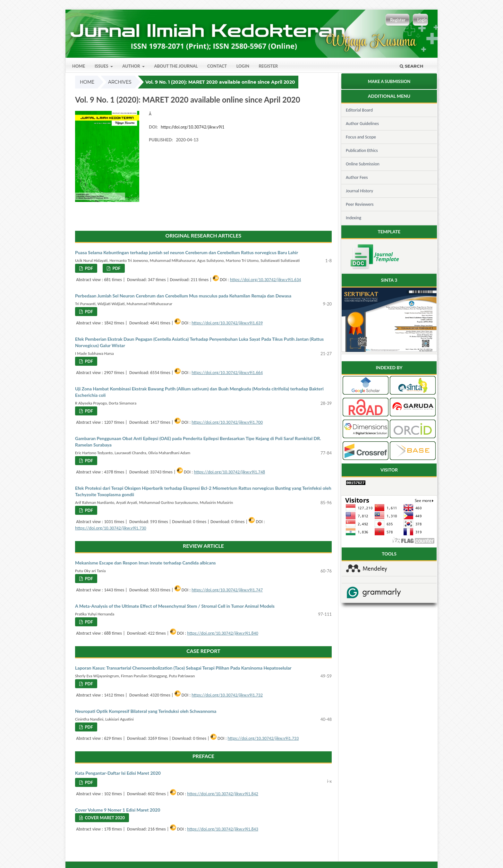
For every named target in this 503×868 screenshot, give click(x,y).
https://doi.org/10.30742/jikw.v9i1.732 (227, 695)
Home (79, 66)
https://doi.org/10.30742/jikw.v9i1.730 (111, 528)
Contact (217, 66)
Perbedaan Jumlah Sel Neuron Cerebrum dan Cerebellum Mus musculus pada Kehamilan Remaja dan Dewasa (183, 296)
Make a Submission (389, 81)
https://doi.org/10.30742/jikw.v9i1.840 (223, 633)
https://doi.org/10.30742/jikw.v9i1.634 (266, 280)
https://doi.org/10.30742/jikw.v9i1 (192, 127)
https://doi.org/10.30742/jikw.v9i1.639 (227, 323)
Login (243, 66)
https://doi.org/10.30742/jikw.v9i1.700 (227, 422)
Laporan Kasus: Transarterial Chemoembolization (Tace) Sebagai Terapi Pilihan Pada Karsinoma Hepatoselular (183, 668)
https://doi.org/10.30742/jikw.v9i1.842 (223, 794)
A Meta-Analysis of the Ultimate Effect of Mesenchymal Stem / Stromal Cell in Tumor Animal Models (175, 606)
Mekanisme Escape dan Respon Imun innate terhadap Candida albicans (145, 563)
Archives (120, 82)
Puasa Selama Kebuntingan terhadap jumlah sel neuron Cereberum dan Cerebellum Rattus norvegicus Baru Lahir (187, 252)
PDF (88, 268)
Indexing (354, 218)
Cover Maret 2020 (104, 818)
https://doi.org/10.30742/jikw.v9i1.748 (229, 472)
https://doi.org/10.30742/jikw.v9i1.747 (227, 590)
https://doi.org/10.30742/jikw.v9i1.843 (223, 829)
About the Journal (176, 66)
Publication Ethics (362, 150)
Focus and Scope (361, 137)
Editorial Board (359, 110)
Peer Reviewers (360, 204)
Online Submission (363, 164)
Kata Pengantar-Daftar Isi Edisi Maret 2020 (118, 773)
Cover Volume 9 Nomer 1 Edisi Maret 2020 (118, 810)
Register (268, 66)
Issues (102, 66)
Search (412, 66)
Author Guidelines (362, 124)
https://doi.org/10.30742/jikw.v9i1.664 (227, 373)
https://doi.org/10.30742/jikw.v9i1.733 (263, 738)
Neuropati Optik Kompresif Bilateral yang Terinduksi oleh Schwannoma (146, 711)
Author (132, 66)
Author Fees (357, 177)
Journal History (359, 191)
